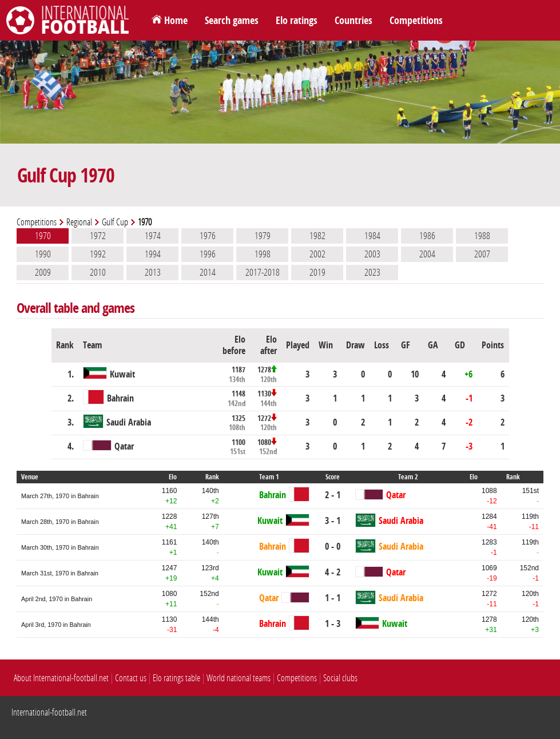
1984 (372, 236)
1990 (43, 254)
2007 (482, 254)
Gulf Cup (115, 222)
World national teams (239, 678)
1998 (263, 254)
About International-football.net (61, 678)
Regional (79, 222)
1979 (263, 236)
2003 (372, 254)
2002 (317, 254)
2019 (317, 272)
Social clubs (340, 678)
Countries (354, 21)
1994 (153, 254)
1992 (98, 254)
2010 (98, 272)
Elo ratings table (176, 678)
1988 (482, 236)
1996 (208, 254)
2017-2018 (263, 272)
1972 (98, 236)
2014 (208, 272)
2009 (43, 272)
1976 (208, 236)
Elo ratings (297, 21)
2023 (372, 272)
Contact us (131, 678)
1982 (317, 236)
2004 (427, 254)
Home (176, 21)
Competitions (416, 21)
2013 (153, 272)
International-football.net (49, 712)
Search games (232, 21)
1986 (427, 236)
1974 (153, 236)
